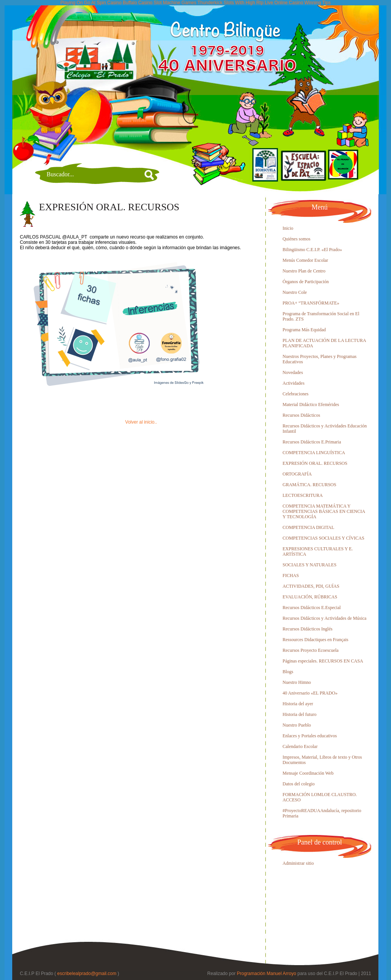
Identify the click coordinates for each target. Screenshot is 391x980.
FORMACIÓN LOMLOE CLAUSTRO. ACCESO (320, 797)
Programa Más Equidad (304, 330)
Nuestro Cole (295, 292)
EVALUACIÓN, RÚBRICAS (310, 597)
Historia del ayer (298, 704)
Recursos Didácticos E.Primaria (312, 442)
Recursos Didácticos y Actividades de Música (325, 618)
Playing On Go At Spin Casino (91, 3)
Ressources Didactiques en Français (315, 640)
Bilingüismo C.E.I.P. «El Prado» (312, 250)
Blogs (288, 672)
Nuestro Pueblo (297, 725)
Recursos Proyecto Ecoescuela (311, 650)
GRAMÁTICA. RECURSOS (309, 485)
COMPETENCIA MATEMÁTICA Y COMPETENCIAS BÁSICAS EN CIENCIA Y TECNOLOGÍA (324, 511)
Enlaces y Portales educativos (310, 736)
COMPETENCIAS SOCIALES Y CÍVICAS (323, 538)
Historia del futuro (300, 714)
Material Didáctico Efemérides (311, 405)
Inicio (288, 228)
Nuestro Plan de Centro (304, 271)
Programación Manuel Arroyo (266, 974)
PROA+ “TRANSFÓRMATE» (311, 303)
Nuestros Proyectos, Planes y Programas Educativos (320, 359)
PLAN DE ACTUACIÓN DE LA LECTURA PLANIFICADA (324, 343)
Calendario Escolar (300, 746)
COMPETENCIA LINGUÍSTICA (314, 453)
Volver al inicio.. (141, 422)
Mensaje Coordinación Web (308, 773)
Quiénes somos (296, 239)
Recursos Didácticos (301, 415)
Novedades (293, 372)
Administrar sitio (298, 863)
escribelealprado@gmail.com (87, 974)
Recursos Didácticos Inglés (308, 629)
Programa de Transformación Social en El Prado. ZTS (321, 316)
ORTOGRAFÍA (297, 474)
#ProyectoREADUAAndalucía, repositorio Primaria (322, 813)
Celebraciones (296, 394)
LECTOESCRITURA (303, 495)
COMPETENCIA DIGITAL (308, 527)
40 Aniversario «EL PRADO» (310, 693)
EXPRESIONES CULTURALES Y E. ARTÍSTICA (318, 551)
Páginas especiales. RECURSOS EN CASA (323, 661)
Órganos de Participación (306, 282)
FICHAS (291, 575)
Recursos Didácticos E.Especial (312, 608)
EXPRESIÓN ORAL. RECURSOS (109, 207)
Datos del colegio (299, 784)
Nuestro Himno (297, 682)
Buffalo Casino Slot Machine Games (159, 3)
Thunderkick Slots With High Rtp (230, 3)
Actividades (293, 383)
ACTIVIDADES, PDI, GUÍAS (311, 586)
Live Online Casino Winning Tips (298, 3)
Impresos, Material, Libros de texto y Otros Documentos (322, 760)
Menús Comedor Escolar (305, 260)
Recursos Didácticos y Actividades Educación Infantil (325, 429)
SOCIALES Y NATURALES (309, 565)
